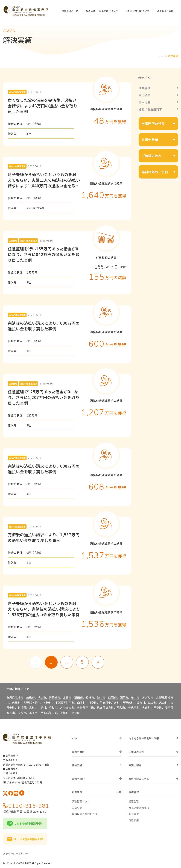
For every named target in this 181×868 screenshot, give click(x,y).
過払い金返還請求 (150, 108)
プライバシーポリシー (16, 853)
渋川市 (101, 697)
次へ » (98, 662)
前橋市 (30, 697)
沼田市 (78, 697)
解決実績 (91, 11)
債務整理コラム (81, 801)
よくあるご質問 (165, 11)
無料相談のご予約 (139, 778)
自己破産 (144, 94)
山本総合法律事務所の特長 (144, 738)
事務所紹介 (78, 778)
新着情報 (77, 791)
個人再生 (144, 101)
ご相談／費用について (138, 11)
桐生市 (42, 697)
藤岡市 (112, 697)
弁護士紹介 (135, 764)
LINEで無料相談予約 (28, 823)
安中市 (135, 697)
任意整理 (144, 87)
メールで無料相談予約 (28, 838)
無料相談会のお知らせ (85, 813)
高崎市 (19, 697)
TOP (161, 56)
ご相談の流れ (136, 751)
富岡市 (124, 697)
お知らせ (77, 807)
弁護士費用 (78, 751)
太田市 (67, 697)
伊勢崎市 (54, 697)
